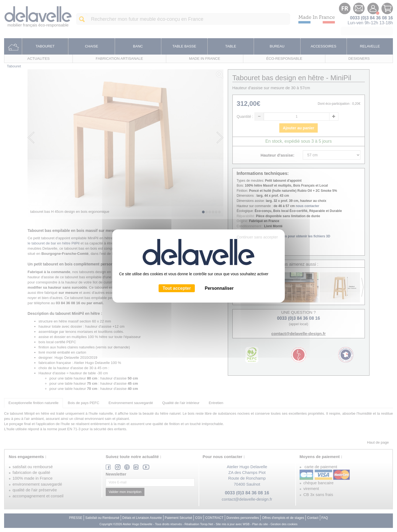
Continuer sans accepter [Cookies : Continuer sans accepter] (257, 237)
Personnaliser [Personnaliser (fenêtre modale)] (219, 288)
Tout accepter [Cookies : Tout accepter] (177, 288)
